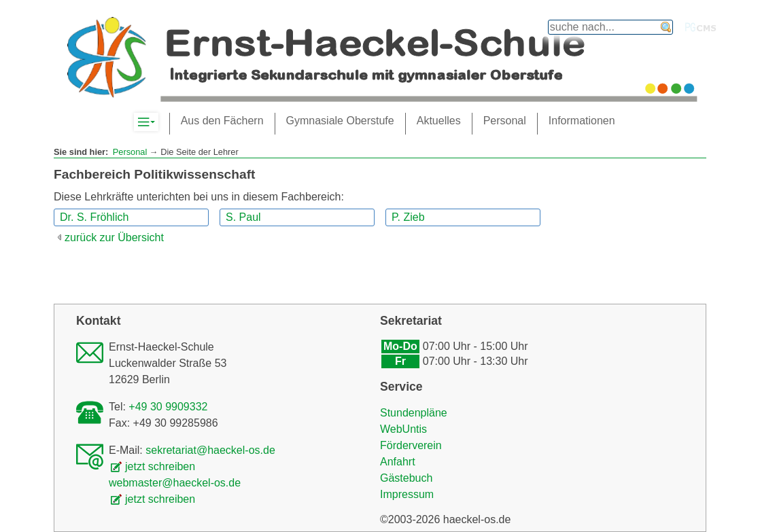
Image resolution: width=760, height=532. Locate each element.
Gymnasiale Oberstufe (340, 121)
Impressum (407, 494)
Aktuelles (439, 121)
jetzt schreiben (160, 466)
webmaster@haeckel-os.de (175, 483)
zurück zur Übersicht (114, 237)
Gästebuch (406, 478)
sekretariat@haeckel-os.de (210, 450)
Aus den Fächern (222, 121)
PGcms (701, 27)
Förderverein (411, 445)
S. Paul (243, 217)
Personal (130, 152)
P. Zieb (408, 217)
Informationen (582, 121)
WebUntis (403, 429)
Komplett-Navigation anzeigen (158, 122)
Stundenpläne (414, 413)
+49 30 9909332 (168, 407)
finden (666, 27)
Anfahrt (398, 462)
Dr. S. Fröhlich (94, 217)
